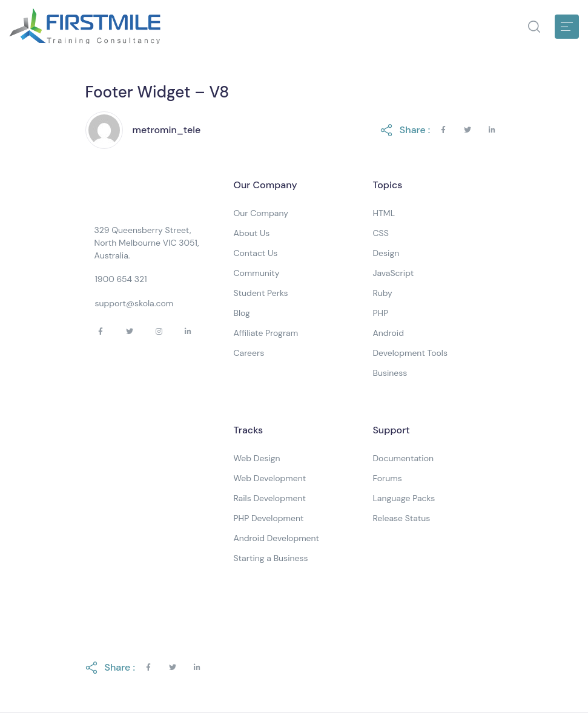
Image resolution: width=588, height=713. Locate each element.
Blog (241, 313)
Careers (249, 353)
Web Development (269, 478)
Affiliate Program (266, 333)
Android (388, 333)
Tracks (248, 430)
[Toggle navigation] (567, 27)
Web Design (256, 458)
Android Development (276, 538)
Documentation (403, 458)
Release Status (401, 518)
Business (390, 373)
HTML (384, 213)
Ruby (382, 293)
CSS (380, 233)
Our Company (265, 185)
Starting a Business (270, 558)
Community (256, 273)
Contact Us (255, 253)
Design (386, 253)
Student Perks (260, 293)
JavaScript (393, 273)
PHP (380, 313)
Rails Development (269, 498)
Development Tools (410, 353)
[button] (534, 27)
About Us (251, 233)
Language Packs (404, 498)
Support (391, 430)
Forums (387, 478)
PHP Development (268, 518)
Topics (387, 185)
